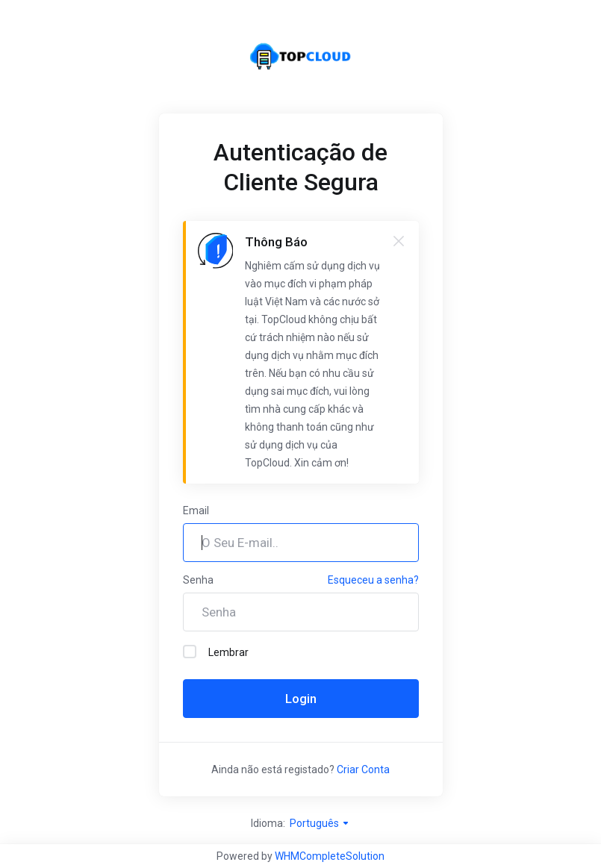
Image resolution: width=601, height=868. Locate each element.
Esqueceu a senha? (373, 580)
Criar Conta (363, 769)
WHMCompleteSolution (330, 856)
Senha (198, 580)
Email (196, 511)
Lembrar (216, 652)
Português (320, 823)
